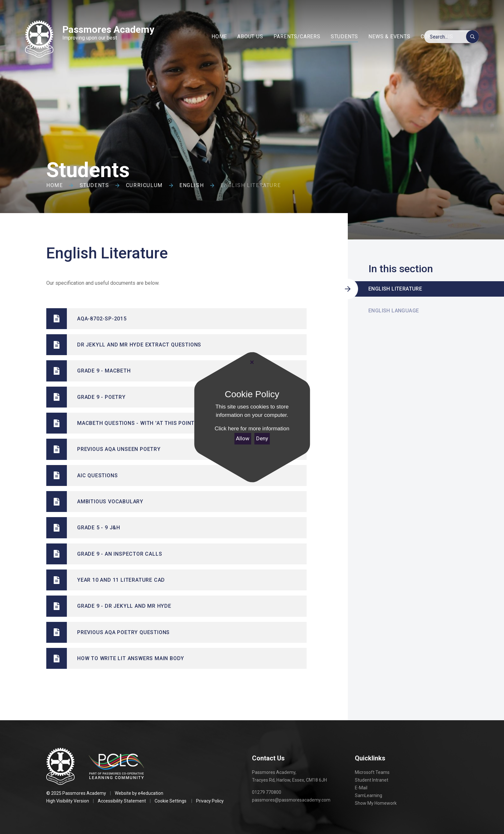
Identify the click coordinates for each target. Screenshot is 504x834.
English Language (394, 311)
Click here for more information (252, 429)
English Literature (251, 185)
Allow (243, 438)
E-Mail (361, 788)
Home (54, 185)
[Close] (252, 363)
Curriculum (144, 185)
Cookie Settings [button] (171, 801)
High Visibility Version (68, 801)
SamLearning (369, 795)
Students (94, 185)
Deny (262, 438)
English (192, 185)
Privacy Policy (210, 801)
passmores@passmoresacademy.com (291, 800)
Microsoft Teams (372, 772)
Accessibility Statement (122, 801)
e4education (151, 793)
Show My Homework (376, 803)
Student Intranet (372, 780)
